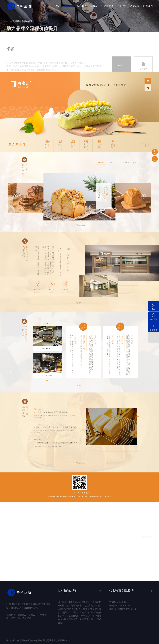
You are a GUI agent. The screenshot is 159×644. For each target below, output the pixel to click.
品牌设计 (95, 6)
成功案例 (69, 6)
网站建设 (82, 6)
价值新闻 (135, 6)
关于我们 (122, 6)
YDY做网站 (36, 640)
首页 (58, 6)
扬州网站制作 (63, 640)
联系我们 (148, 6)
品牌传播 (108, 6)
